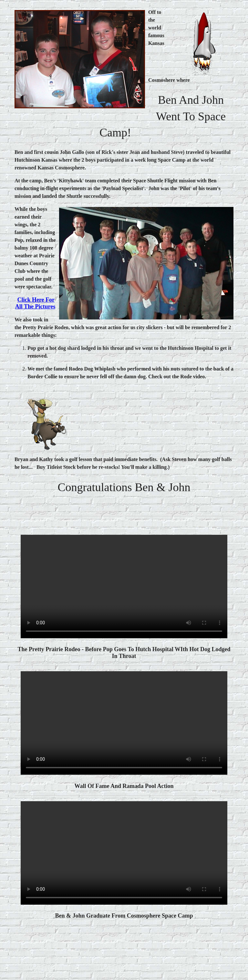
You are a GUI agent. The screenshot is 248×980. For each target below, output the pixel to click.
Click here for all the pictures (35, 303)
